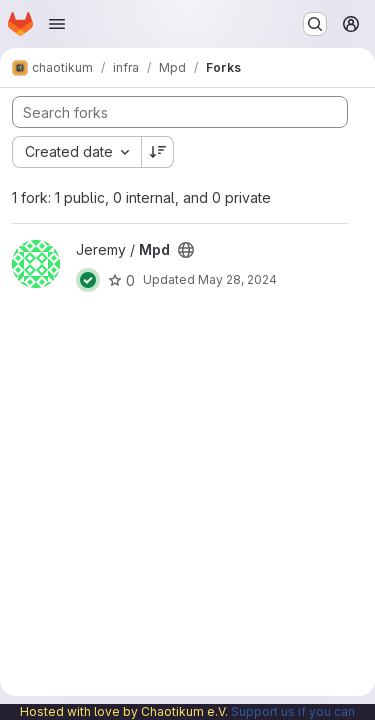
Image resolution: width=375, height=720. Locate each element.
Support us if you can (293, 711)
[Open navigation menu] (57, 24)
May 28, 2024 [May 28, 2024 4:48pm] (237, 279)
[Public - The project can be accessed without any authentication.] (186, 250)
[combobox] (76, 152)
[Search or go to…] (315, 24)
